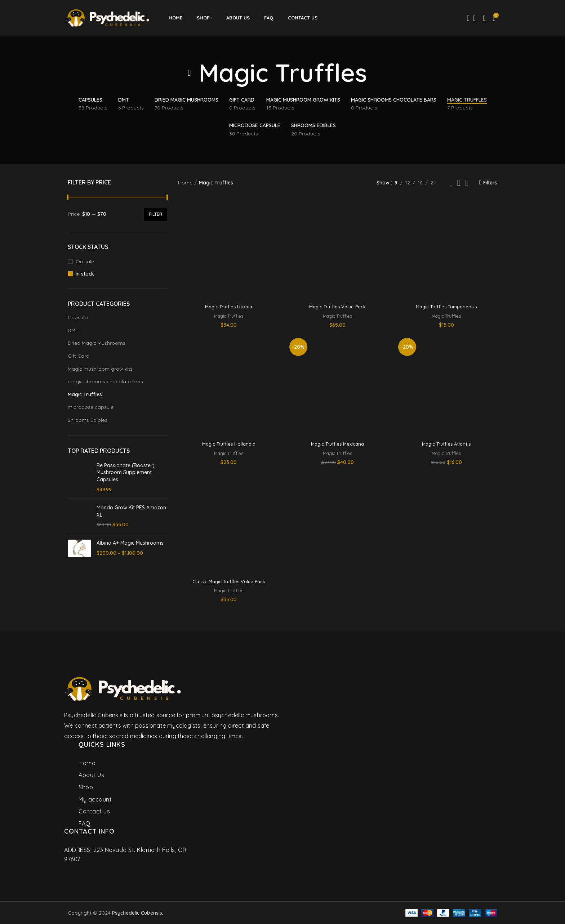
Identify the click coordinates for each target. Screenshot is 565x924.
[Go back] (190, 73)
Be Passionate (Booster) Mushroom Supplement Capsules (126, 472)
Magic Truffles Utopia (229, 307)
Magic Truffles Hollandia (229, 444)
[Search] (466, 18)
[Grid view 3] (459, 183)
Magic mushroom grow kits (100, 369)
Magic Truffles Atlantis (446, 444)
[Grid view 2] (451, 183)
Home (185, 183)
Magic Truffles (85, 394)
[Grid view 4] (467, 183)
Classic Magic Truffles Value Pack (229, 581)
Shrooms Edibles (88, 420)
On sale (85, 262)
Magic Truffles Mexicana (337, 444)
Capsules (79, 317)
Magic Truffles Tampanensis (446, 307)
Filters (490, 183)
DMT (73, 330)
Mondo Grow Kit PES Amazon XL (131, 511)
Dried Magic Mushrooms (97, 343)
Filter (155, 214)
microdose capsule (91, 407)
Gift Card (79, 356)
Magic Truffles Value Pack (338, 307)
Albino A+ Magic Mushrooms (130, 543)
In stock (85, 274)
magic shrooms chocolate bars (105, 381)
